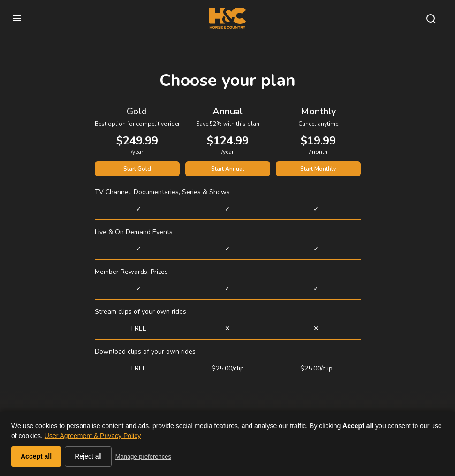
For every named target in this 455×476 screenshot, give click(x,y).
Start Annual (228, 169)
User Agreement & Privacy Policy (93, 436)
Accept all (36, 456)
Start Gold (137, 169)
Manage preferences (143, 457)
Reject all (88, 456)
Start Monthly (318, 169)
